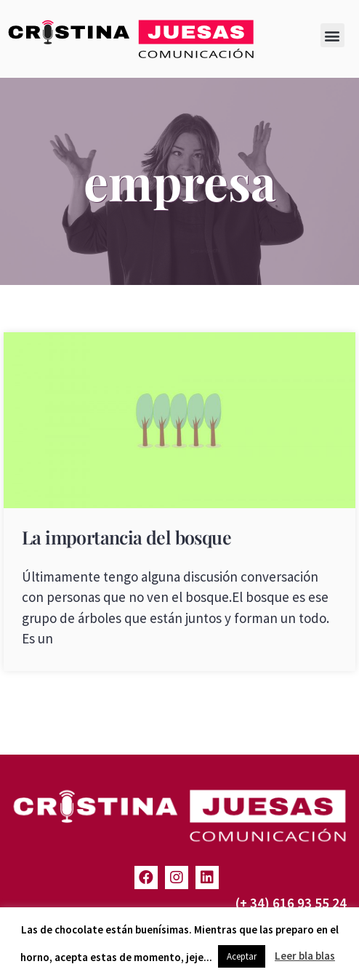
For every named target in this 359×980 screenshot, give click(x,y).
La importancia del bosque (126, 537)
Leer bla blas (305, 956)
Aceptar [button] (242, 956)
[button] (332, 35)
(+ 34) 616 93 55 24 (291, 903)
